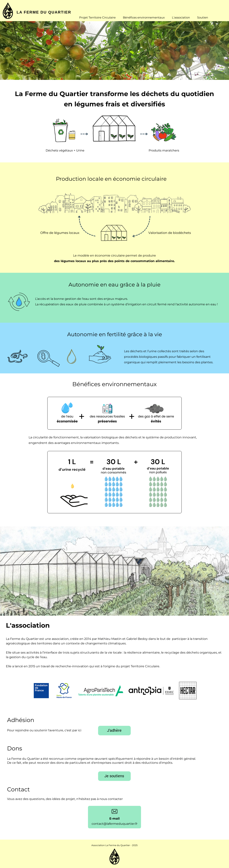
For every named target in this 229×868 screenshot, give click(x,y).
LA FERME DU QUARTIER (44, 12)
